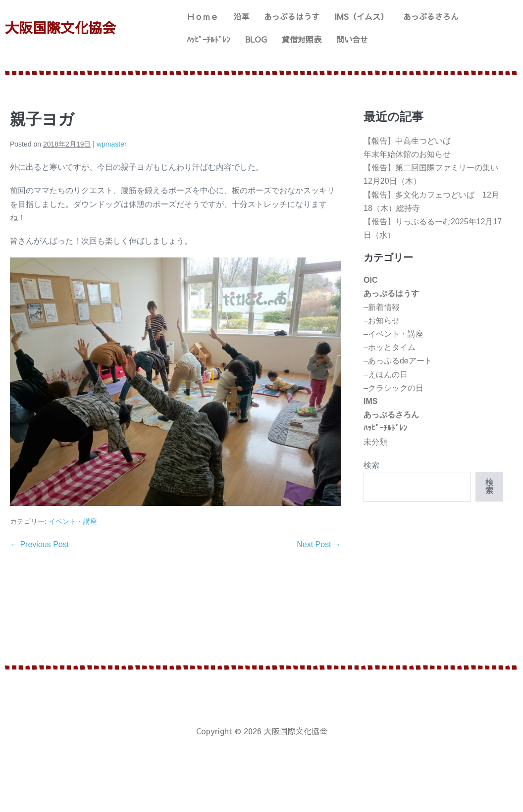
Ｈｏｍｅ (203, 16)
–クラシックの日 (393, 388)
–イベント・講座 (393, 334)
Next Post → (319, 544)
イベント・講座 (73, 521)
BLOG (256, 39)
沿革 (241, 16)
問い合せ (352, 39)
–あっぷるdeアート (398, 361)
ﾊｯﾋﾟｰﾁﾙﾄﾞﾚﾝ (209, 39)
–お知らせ (382, 321)
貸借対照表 (302, 39)
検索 (371, 465)
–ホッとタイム (390, 347)
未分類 (375, 442)
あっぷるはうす (292, 16)
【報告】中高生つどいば (407, 141)
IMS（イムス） (361, 16)
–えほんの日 (386, 375)
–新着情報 (382, 307)
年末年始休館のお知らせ (407, 154)
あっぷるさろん (431, 16)
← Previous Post (39, 544)
